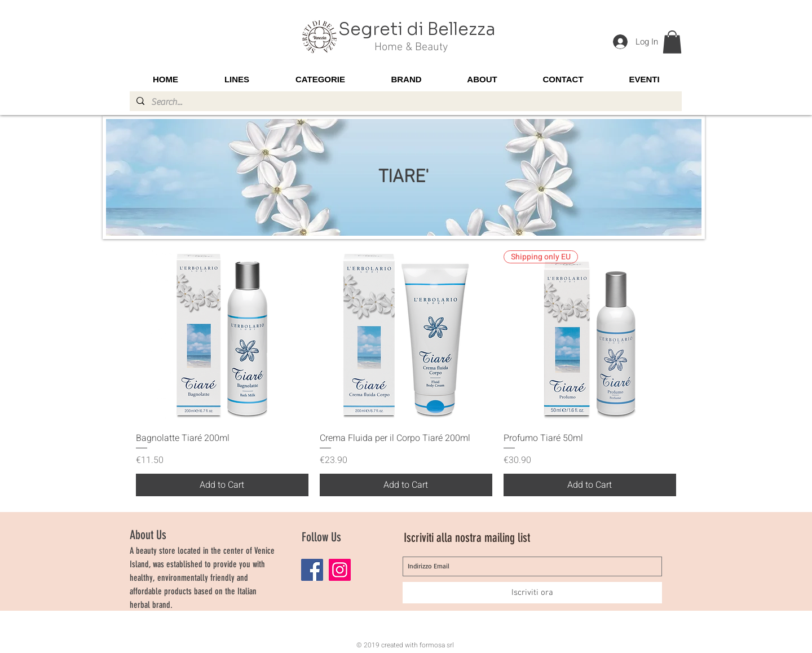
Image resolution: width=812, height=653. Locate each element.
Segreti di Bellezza (417, 29)
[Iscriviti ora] (532, 593)
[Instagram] (340, 570)
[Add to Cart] (222, 485)
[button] (672, 42)
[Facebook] (312, 570)
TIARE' (403, 178)
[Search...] (405, 102)
